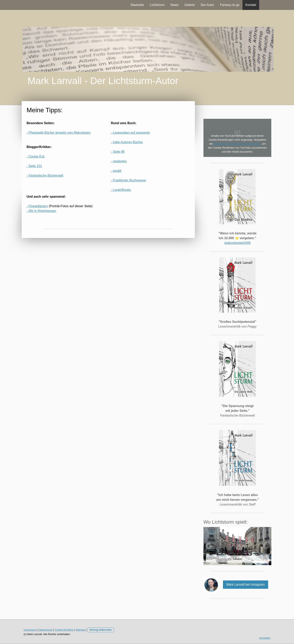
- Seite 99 (118, 152)
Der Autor (207, 5)
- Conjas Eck (36, 156)
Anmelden (265, 638)
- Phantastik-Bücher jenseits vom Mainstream (59, 133)
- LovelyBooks (121, 190)
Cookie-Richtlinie (64, 630)
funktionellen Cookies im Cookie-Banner (237, 144)
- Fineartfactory (37, 206)
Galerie (190, 5)
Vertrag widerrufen (101, 630)
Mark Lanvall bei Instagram (245, 585)
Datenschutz (45, 630)
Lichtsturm (157, 5)
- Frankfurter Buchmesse (128, 180)
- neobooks (119, 161)
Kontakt (251, 5)
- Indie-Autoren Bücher (127, 142)
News (175, 5)
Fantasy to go (230, 5)
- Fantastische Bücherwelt (45, 176)
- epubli (116, 171)
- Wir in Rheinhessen (42, 211)
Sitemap (80, 630)
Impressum (30, 630)
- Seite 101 (34, 166)
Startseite (137, 5)
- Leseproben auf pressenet (130, 133)
